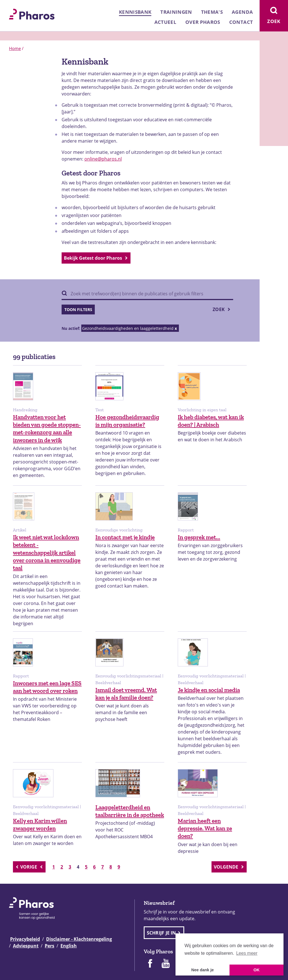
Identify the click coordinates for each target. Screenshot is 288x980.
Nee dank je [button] (202, 970)
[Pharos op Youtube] (166, 964)
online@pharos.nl (103, 159)
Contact (241, 22)
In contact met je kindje (125, 537)
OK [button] (256, 970)
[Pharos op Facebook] (150, 964)
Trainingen (176, 12)
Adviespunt (26, 946)
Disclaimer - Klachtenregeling (79, 939)
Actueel (165, 22)
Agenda (242, 12)
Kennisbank (135, 12)
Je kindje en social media (209, 690)
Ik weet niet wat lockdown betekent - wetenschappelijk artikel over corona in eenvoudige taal (47, 552)
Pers (49, 946)
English (69, 946)
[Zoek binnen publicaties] (147, 294)
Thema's (212, 12)
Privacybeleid (25, 939)
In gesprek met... (199, 537)
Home (15, 48)
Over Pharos (203, 22)
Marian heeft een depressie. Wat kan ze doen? (205, 828)
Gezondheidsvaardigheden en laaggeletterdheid (128, 328)
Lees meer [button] (247, 953)
